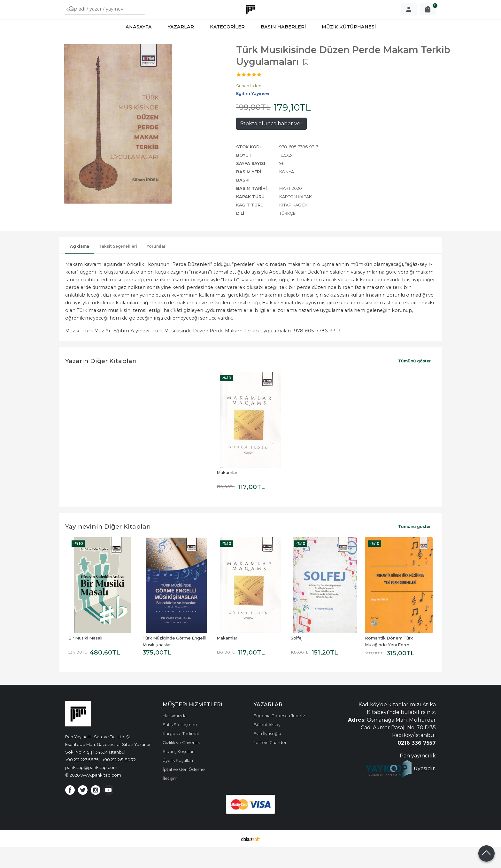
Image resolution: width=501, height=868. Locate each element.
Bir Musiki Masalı (85, 659)
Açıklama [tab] (80, 267)
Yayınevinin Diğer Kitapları (108, 547)
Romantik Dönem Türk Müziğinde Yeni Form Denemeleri (389, 666)
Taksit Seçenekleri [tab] (118, 267)
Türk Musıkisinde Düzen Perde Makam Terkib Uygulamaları (222, 352)
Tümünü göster (414, 382)
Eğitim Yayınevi (131, 352)
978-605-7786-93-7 (317, 352)
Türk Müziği (96, 352)
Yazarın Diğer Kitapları (101, 382)
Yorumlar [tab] (156, 267)
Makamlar (227, 493)
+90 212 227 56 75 (82, 780)
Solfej (297, 659)
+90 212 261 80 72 (119, 780)
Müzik (72, 352)
